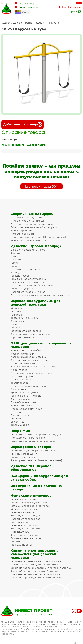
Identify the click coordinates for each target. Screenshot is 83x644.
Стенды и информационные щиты (31, 373)
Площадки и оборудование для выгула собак (39, 478)
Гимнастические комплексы (28, 221)
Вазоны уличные (20, 425)
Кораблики (17, 321)
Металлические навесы (25, 499)
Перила (15, 541)
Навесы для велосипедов (25, 516)
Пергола (16, 418)
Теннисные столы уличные (26, 396)
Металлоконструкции (31, 496)
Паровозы (16, 311)
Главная (6, 23)
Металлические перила (25, 509)
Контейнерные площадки (26, 535)
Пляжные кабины (21, 380)
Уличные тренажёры (23, 230)
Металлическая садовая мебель (30, 503)
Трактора (16, 315)
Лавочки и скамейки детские (28, 357)
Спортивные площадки (32, 214)
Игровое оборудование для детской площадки (36, 303)
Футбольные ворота (22, 399)
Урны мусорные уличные (25, 392)
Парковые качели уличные (26, 409)
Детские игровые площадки (29, 23)
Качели (15, 256)
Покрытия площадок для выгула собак (33, 441)
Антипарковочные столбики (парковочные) (36, 460)
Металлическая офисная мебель (31, 506)
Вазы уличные (18, 389)
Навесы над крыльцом (24, 525)
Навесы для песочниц (23, 522)
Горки (14, 263)
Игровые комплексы (23, 337)
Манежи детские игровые (26, 331)
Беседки (16, 412)
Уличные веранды (21, 405)
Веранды (16, 272)
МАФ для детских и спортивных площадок (41, 345)
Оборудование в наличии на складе (36, 487)
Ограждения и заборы (31, 447)
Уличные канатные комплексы (29, 240)
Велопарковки (19, 383)
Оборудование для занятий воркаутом (34, 227)
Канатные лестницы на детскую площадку (36, 574)
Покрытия (20, 431)
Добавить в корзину (23, 124)
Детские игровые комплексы (28, 250)
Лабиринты (17, 328)
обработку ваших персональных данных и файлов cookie (41, 630)
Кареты (15, 324)
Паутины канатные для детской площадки (36, 561)
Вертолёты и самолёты (24, 318)
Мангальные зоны (21, 545)
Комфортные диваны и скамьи (29, 360)
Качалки (15, 253)
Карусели (53, 23)
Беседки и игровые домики (27, 269)
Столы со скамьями (23, 363)
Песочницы (17, 266)
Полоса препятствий (23, 234)
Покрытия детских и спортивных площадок (36, 434)
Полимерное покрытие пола (28, 438)
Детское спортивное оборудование (32, 224)
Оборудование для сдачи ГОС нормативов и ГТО (40, 237)
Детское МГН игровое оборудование (31, 468)
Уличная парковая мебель (26, 350)
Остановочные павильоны (26, 538)
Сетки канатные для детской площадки (34, 565)
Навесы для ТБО (20, 532)
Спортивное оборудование (27, 217)
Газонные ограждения (24, 454)
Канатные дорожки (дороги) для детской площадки (41, 568)
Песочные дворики (22, 289)
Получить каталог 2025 (41, 186)
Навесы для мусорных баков (28, 292)
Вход (65, 7)
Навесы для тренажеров (25, 519)
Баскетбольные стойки (24, 402)
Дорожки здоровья (22, 376)
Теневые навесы (20, 276)
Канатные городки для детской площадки (36, 577)
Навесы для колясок (23, 512)
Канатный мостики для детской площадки (36, 571)
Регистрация (75, 7)
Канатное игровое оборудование (31, 334)
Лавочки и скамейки (23, 354)
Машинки (16, 308)
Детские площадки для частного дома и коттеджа (41, 295)
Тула (6, 3)
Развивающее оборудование (28, 279)
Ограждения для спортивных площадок (34, 450)
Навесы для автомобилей (26, 528)
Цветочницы (18, 422)
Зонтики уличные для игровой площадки (34, 367)
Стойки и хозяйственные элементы (31, 386)
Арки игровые (19, 370)
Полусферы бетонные (24, 457)
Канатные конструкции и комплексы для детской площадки (35, 554)
